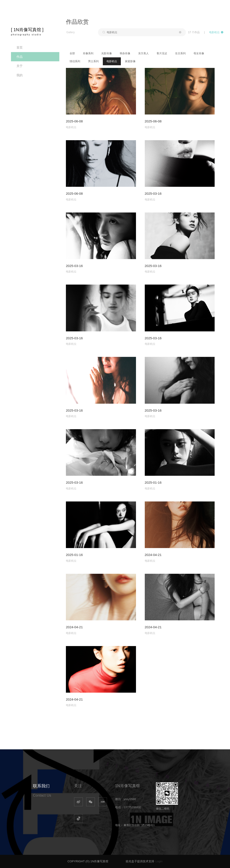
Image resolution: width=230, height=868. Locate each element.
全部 (72, 53)
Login (159, 861)
